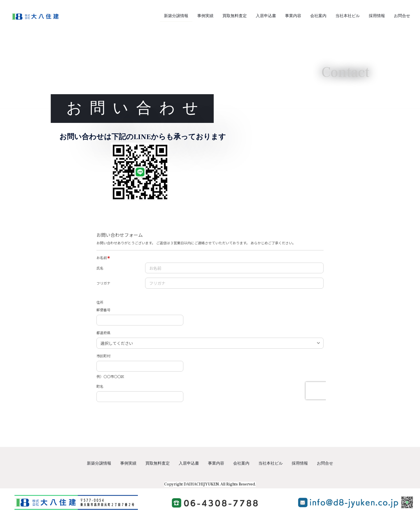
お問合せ (402, 16)
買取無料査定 (235, 16)
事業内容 (293, 16)
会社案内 (318, 16)
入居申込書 (266, 16)
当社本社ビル (348, 16)
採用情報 (377, 16)
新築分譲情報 (176, 16)
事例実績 (205, 16)
